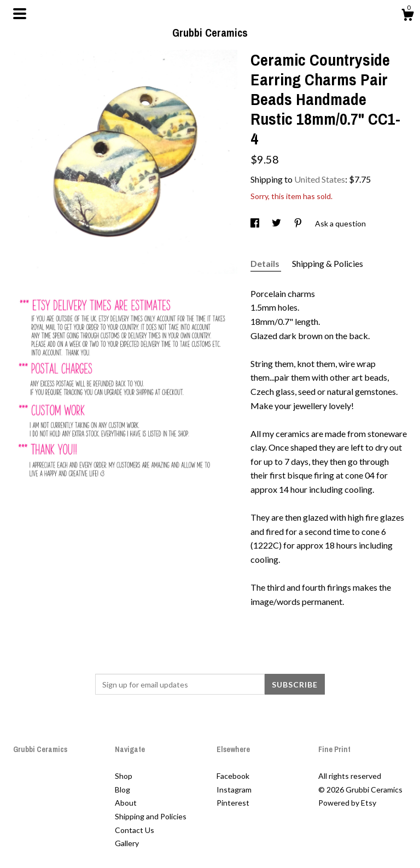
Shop (124, 776)
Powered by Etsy (347, 803)
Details (266, 263)
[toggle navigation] (20, 14)
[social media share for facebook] (256, 223)
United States (320, 179)
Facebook (233, 776)
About (126, 803)
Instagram (234, 790)
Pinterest (233, 803)
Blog (122, 790)
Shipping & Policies (328, 263)
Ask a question (340, 223)
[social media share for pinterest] (299, 223)
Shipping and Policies (151, 816)
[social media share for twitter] (277, 223)
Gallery (127, 843)
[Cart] (407, 16)
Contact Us (135, 830)
